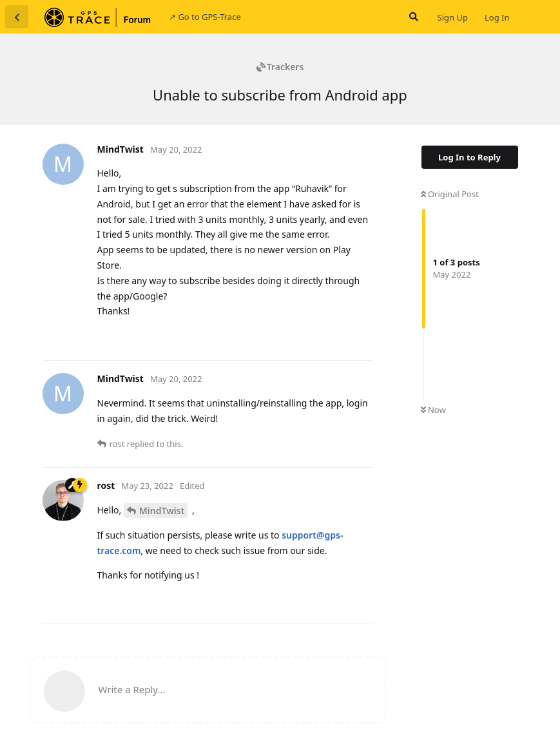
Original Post (450, 194)
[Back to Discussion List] (17, 17)
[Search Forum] (412, 17)
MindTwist (162, 511)
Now (433, 410)
